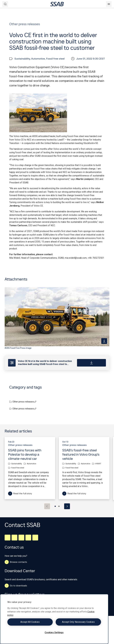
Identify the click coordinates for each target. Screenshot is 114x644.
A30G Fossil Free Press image (18, 348)
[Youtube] (35, 538)
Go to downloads (16, 586)
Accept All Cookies (30, 622)
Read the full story (20, 494)
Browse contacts (16, 562)
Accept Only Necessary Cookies (78, 622)
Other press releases (24, 402)
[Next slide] (67, 506)
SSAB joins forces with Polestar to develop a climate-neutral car (25, 454)
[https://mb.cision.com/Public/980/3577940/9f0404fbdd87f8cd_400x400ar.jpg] (104, 341)
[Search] (5, 4)
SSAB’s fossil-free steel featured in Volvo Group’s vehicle (81, 454)
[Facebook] (14, 538)
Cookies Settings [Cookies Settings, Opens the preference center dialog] (54, 632)
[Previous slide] (47, 506)
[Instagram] (21, 538)
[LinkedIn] (8, 538)
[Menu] (109, 4)
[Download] (91, 363)
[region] (54, 619)
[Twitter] (28, 538)
